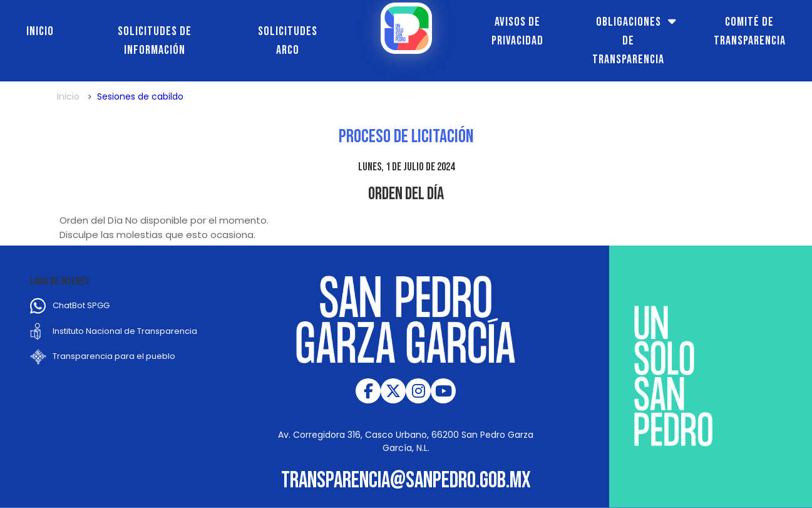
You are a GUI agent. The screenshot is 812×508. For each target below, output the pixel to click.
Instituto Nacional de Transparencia (125, 331)
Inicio (40, 31)
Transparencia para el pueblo (114, 356)
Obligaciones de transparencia (628, 41)
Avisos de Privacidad (517, 31)
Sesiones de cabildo (140, 96)
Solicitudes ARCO (288, 41)
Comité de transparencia (750, 31)
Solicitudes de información (155, 41)
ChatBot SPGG (81, 305)
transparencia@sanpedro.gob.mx (406, 481)
